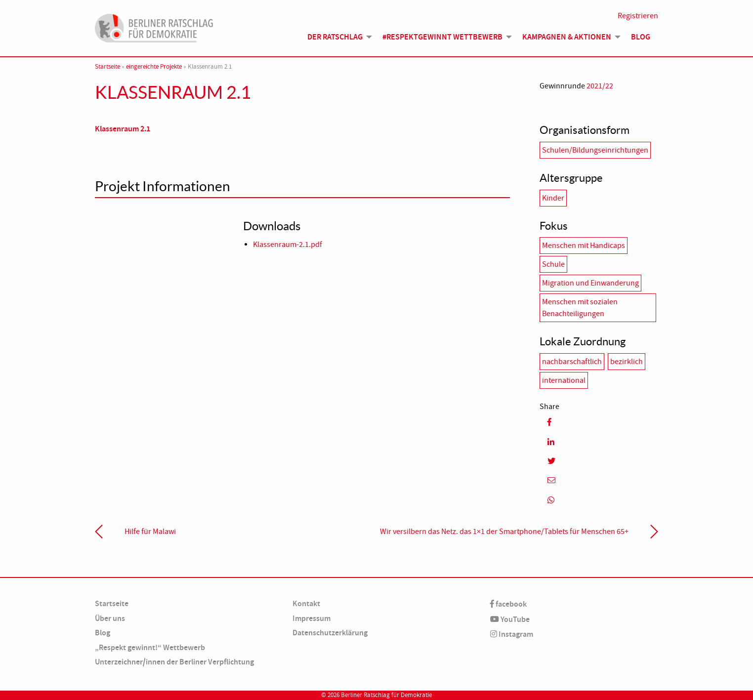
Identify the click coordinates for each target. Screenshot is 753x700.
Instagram (512, 634)
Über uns (110, 618)
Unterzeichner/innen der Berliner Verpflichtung (174, 662)
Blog (641, 37)
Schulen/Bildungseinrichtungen (595, 150)
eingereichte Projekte (154, 67)
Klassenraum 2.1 (123, 129)
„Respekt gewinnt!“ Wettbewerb (150, 647)
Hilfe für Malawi (150, 532)
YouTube (510, 619)
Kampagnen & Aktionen (567, 37)
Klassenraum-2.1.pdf (288, 245)
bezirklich (627, 362)
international (564, 380)
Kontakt (306, 603)
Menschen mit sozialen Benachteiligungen (580, 308)
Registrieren (638, 16)
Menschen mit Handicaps (584, 246)
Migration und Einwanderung (590, 283)
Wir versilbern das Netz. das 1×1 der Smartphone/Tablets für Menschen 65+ (504, 532)
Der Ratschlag (335, 37)
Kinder (553, 198)
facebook (508, 604)
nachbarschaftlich (572, 362)
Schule (553, 264)
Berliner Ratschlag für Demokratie (386, 695)
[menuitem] (337, 37)
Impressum (312, 618)
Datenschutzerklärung (330, 633)
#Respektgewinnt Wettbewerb (442, 37)
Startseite (107, 67)
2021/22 (600, 86)
